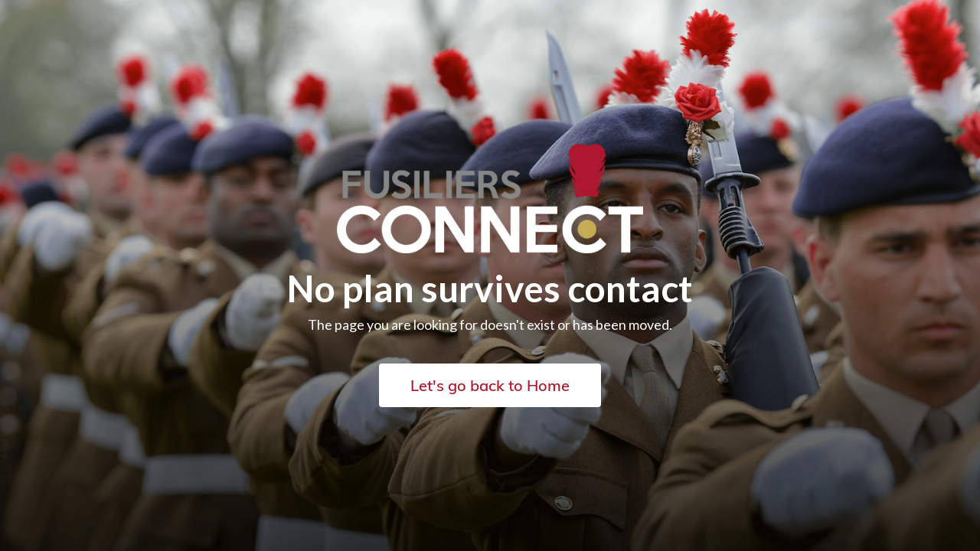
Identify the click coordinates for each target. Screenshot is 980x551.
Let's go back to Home (490, 385)
